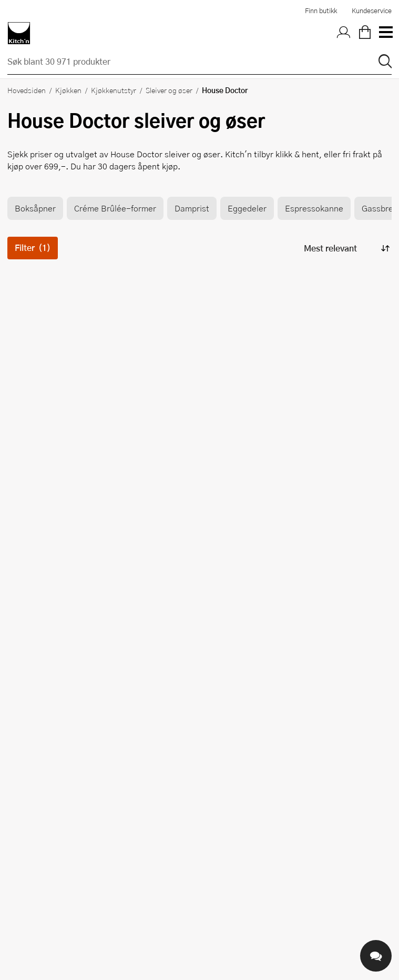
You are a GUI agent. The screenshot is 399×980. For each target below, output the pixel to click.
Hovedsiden (27, 90)
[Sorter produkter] (346, 248)
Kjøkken (68, 90)
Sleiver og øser (169, 90)
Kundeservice (372, 11)
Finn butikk (321, 11)
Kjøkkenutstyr (114, 90)
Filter (33, 247)
